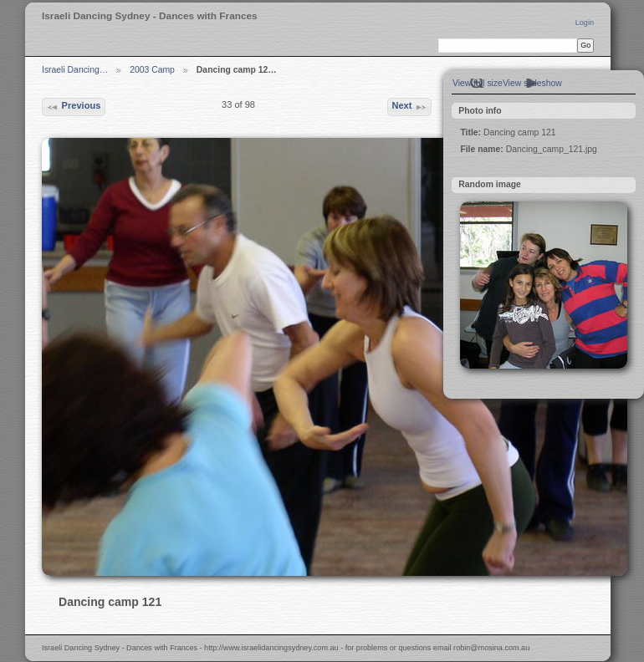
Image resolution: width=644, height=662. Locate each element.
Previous (73, 107)
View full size (478, 83)
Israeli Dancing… (75, 70)
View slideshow (532, 83)
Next (409, 107)
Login (585, 23)
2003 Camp (152, 70)
